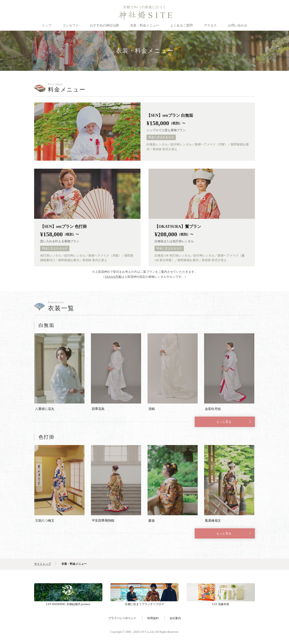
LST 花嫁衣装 (221, 593)
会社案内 (175, 619)
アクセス (210, 25)
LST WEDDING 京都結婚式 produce (68, 593)
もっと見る (224, 422)
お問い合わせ (238, 25)
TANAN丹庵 (113, 277)
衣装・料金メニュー (144, 25)
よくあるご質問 (181, 25)
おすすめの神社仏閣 (104, 25)
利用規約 (153, 619)
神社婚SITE (145, 15)
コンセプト (71, 25)
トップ (47, 25)
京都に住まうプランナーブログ (144, 593)
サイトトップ (43, 564)
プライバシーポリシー (122, 619)
